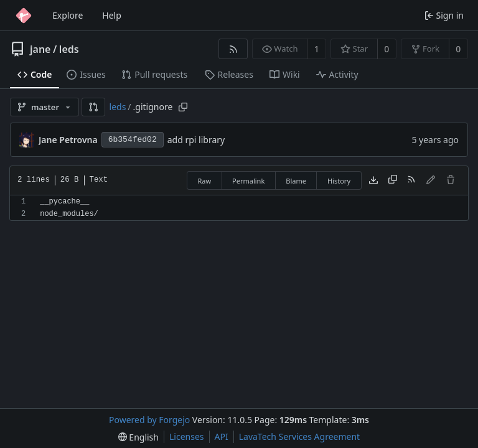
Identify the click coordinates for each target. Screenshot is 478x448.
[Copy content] (393, 180)
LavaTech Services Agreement (299, 436)
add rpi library (196, 140)
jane (40, 49)
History (339, 181)
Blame (296, 181)
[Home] (24, 16)
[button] (93, 107)
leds (69, 49)
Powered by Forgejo (149, 420)
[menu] (138, 437)
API (222, 436)
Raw (204, 181)
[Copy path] (183, 107)
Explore (68, 15)
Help (112, 15)
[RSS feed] (233, 49)
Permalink (248, 181)
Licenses (187, 436)
